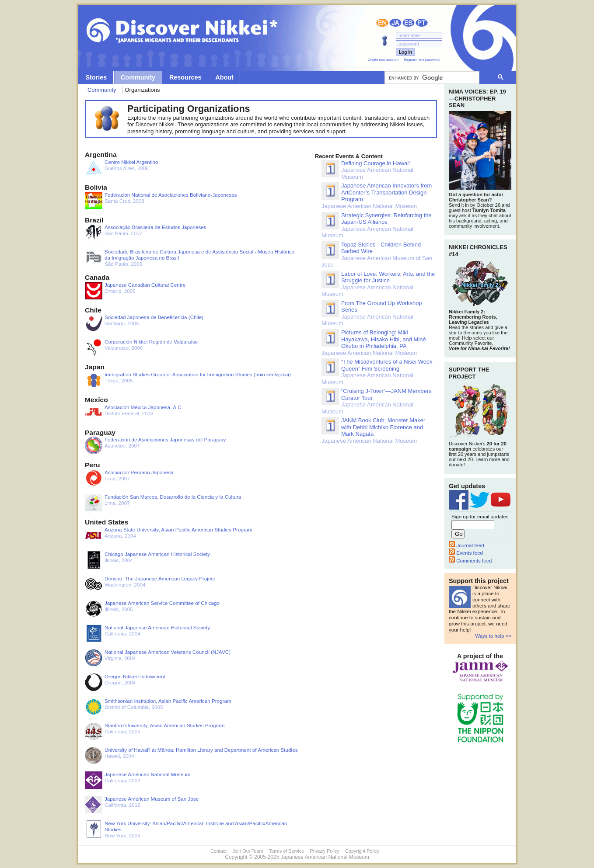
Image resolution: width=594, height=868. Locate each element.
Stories (96, 77)
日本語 (395, 23)
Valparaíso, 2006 (141, 347)
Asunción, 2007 (155, 445)
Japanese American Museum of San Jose (377, 255)
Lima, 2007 (129, 478)
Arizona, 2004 (169, 535)
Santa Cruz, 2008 (161, 201)
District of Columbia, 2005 (158, 707)
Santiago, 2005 (144, 323)
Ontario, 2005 (135, 291)
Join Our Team (248, 851)
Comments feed (470, 561)
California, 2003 (138, 780)
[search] (431, 78)
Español (409, 23)
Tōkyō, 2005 (188, 380)
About (224, 77)
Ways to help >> (493, 636)
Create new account (383, 60)
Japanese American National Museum (367, 170)
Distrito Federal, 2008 (134, 413)
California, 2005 (155, 731)
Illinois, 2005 (152, 609)
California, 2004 (147, 633)
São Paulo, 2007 (146, 233)
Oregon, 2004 (125, 682)
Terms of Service (287, 851)
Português (422, 23)
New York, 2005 (186, 829)
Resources (185, 77)
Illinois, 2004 (147, 560)
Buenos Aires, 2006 (121, 168)
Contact (218, 851)
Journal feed (466, 545)
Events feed (466, 553)
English (382, 23)
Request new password (422, 60)
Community (138, 77)
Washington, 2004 (150, 584)
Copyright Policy (362, 851)
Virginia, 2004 (158, 658)
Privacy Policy (325, 851)
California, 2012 (142, 805)
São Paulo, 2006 (190, 258)
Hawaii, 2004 (191, 756)
